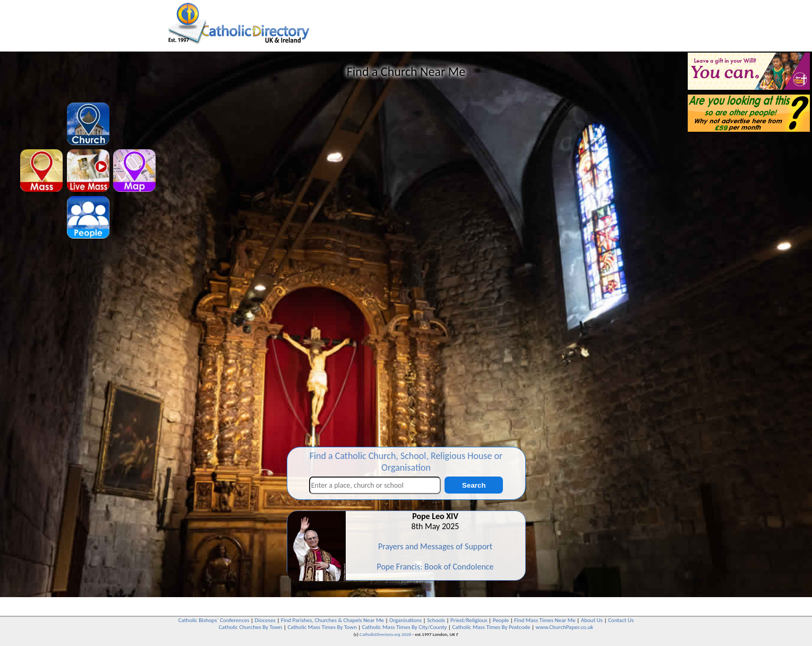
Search (474, 485)
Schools (436, 620)
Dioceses (265, 620)
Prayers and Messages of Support (435, 546)
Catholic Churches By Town (250, 627)
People (501, 620)
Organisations (405, 620)
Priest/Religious (469, 620)
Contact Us (621, 620)
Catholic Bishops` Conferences (214, 620)
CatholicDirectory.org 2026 (385, 634)
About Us (592, 620)
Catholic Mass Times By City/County (405, 627)
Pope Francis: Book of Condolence (435, 567)
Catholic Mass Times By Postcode (491, 627)
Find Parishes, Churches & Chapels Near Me (332, 620)
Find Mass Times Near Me (545, 620)
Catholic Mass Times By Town (322, 627)
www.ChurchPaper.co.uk (565, 627)
